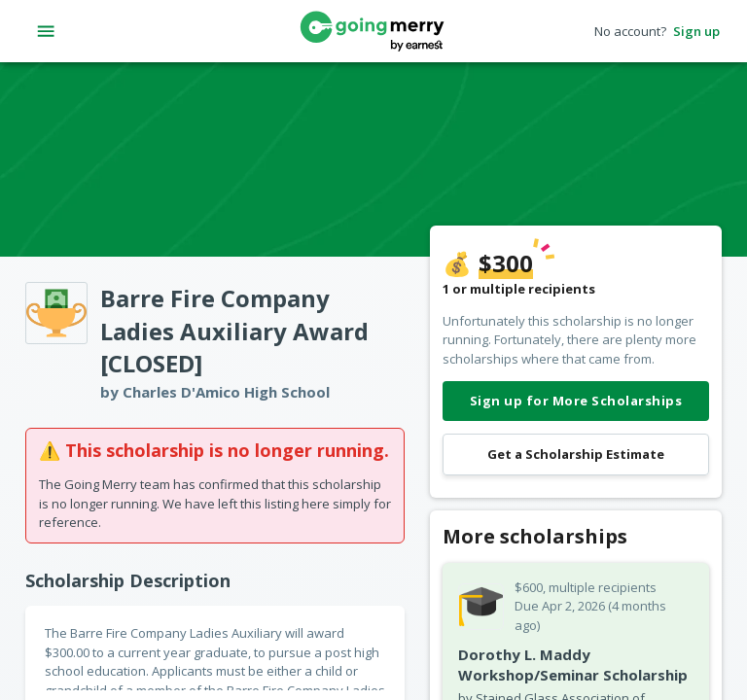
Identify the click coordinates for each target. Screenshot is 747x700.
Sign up (696, 32)
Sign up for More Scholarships (576, 401)
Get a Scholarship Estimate (576, 455)
